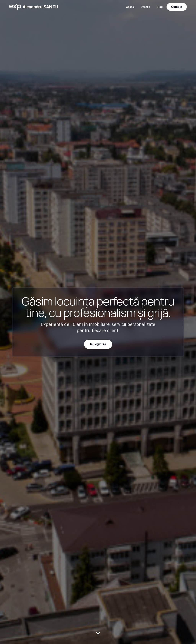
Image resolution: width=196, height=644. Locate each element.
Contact (177, 7)
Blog (160, 7)
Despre (145, 7)
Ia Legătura (98, 344)
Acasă (130, 7)
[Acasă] (34, 7)
